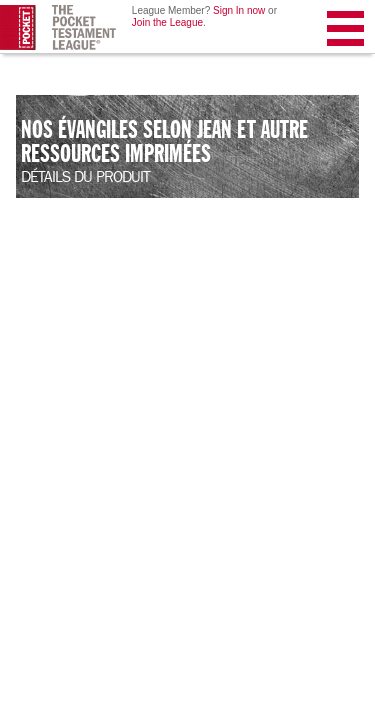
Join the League (167, 22)
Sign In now (239, 10)
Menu (347, 32)
